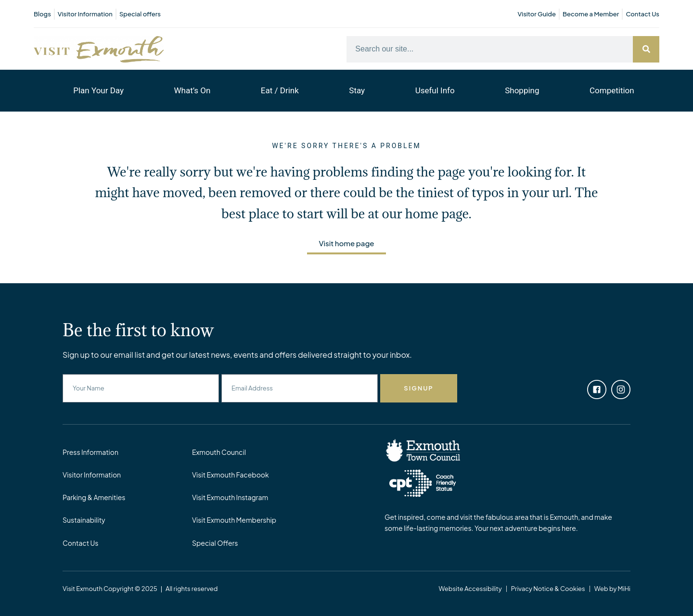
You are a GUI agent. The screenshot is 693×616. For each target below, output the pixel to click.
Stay (357, 90)
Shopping (522, 90)
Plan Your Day (98, 90)
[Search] (646, 49)
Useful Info (435, 90)
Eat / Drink (280, 90)
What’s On (192, 90)
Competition (612, 90)
